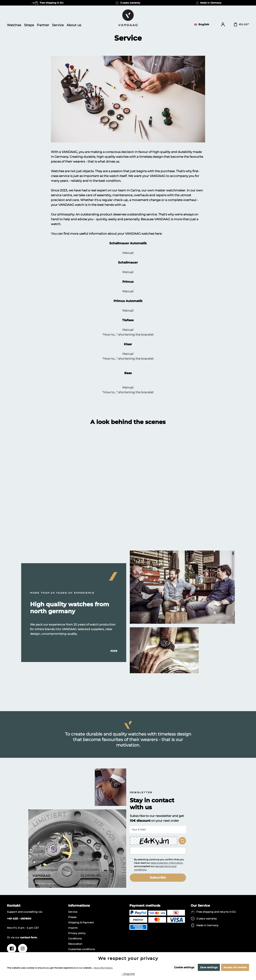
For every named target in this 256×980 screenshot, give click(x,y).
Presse (72, 917)
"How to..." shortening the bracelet (128, 335)
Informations (79, 906)
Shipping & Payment (81, 922)
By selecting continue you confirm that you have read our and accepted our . (159, 865)
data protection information (167, 863)
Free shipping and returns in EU (216, 912)
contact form (29, 937)
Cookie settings (184, 967)
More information (103, 968)
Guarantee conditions (82, 949)
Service (73, 912)
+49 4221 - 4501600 (19, 919)
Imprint (73, 928)
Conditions (75, 939)
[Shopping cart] (241, 24)
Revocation (75, 944)
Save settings (209, 967)
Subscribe (158, 878)
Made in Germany (207, 925)
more (114, 651)
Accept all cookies (235, 967)
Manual (128, 253)
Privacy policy (77, 933)
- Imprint (128, 974)
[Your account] (223, 24)
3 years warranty (207, 919)
